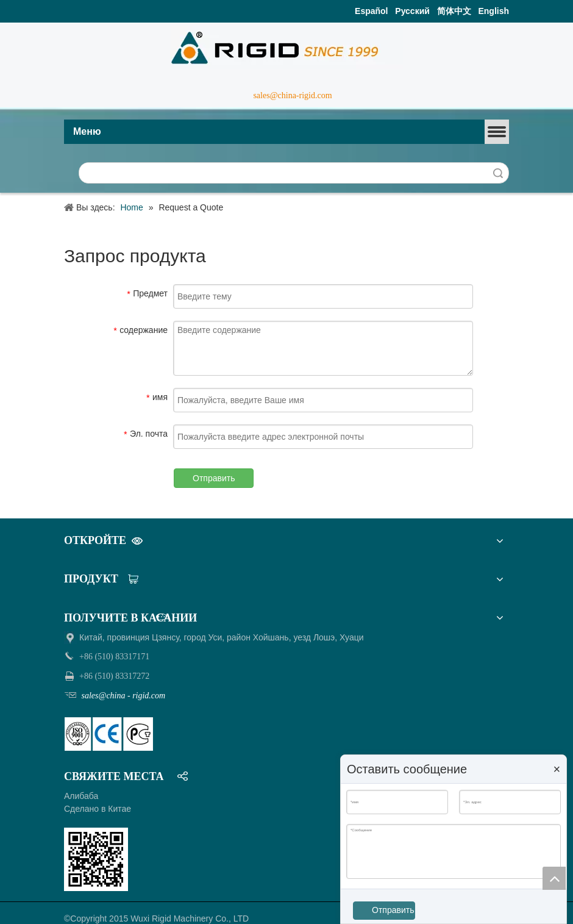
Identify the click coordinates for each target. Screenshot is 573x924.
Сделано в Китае (98, 809)
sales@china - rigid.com (122, 696)
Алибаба (81, 796)
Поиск (498, 173)
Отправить (214, 478)
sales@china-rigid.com (292, 95)
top (554, 878)
